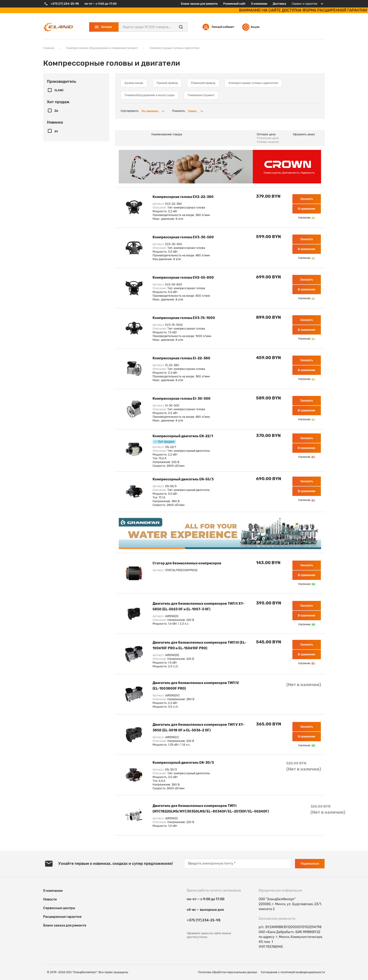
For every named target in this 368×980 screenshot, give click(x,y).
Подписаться (310, 864)
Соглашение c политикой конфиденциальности (293, 972)
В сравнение (307, 209)
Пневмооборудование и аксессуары (149, 95)
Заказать (307, 199)
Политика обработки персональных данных (228, 972)
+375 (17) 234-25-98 (204, 920)
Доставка (279, 4)
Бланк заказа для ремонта (199, 4)
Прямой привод (167, 83)
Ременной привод (203, 83)
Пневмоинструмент (201, 95)
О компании (259, 4)
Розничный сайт (234, 4)
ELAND (59, 90)
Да (56, 111)
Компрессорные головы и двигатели (253, 83)
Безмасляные (134, 83)
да (56, 131)
